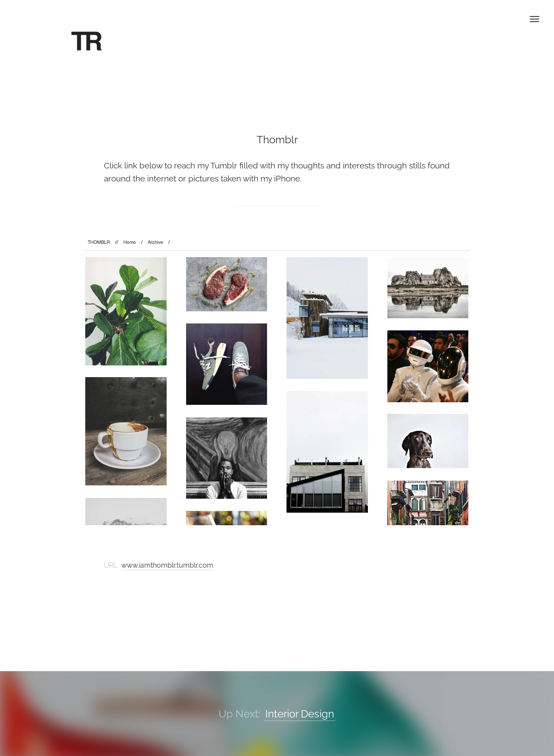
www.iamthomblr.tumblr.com (167, 565)
